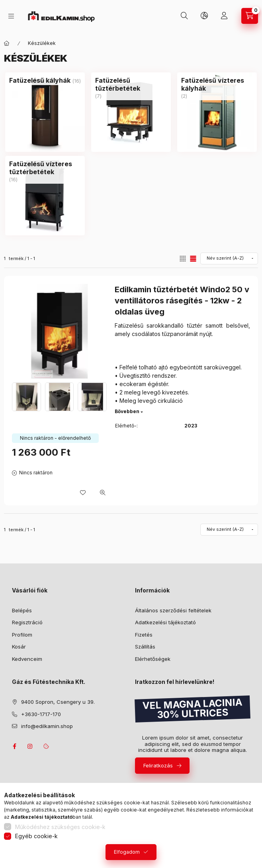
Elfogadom (127, 852)
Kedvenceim (27, 659)
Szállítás (145, 647)
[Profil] (224, 16)
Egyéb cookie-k (36, 836)
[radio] (183, 259)
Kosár (19, 647)
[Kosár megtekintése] (250, 16)
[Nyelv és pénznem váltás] (204, 16)
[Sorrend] (229, 258)
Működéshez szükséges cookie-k (60, 827)
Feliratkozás (158, 765)
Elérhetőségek (153, 659)
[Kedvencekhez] (83, 493)
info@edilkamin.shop (47, 726)
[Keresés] (184, 16)
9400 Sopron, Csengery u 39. (58, 702)
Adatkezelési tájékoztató (165, 622)
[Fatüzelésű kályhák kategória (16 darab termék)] (40, 80)
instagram (30, 746)
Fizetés (144, 635)
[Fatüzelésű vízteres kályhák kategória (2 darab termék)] (217, 84)
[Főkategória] (7, 43)
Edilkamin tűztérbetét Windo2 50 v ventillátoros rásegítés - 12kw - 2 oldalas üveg (182, 301)
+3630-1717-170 (41, 714)
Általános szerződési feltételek (173, 610)
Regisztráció (27, 622)
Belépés (22, 610)
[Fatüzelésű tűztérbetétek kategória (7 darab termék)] (131, 84)
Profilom (22, 635)
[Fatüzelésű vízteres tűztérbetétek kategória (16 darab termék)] (45, 168)
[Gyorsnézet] (103, 493)
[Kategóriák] (11, 16)
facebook (14, 746)
